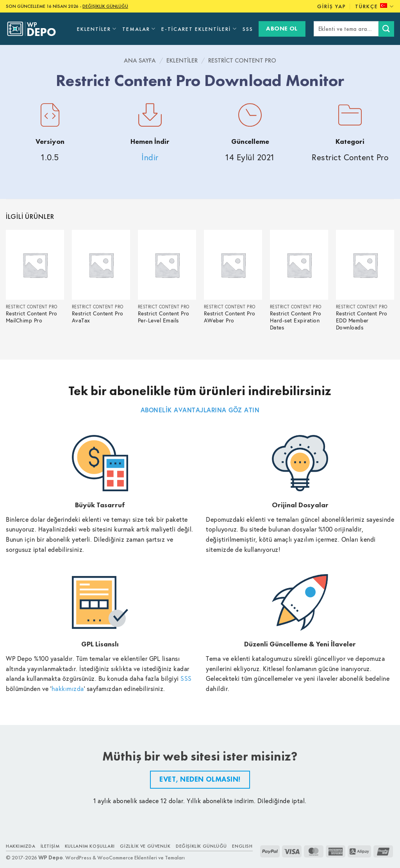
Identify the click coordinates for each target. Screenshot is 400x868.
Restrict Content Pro (242, 60)
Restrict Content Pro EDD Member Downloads (362, 321)
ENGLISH (242, 846)
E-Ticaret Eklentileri (199, 29)
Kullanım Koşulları (90, 846)
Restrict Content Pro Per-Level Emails (164, 317)
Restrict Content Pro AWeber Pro (230, 317)
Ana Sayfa (140, 60)
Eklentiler (97, 29)
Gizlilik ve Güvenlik (145, 846)
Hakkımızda (21, 846)
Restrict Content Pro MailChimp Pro (32, 317)
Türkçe (375, 6)
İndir (150, 157)
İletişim (50, 846)
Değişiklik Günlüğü (201, 846)
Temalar (139, 29)
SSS (248, 29)
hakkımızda (68, 688)
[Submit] (386, 29)
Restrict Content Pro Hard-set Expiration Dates (296, 321)
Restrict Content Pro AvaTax (98, 317)
